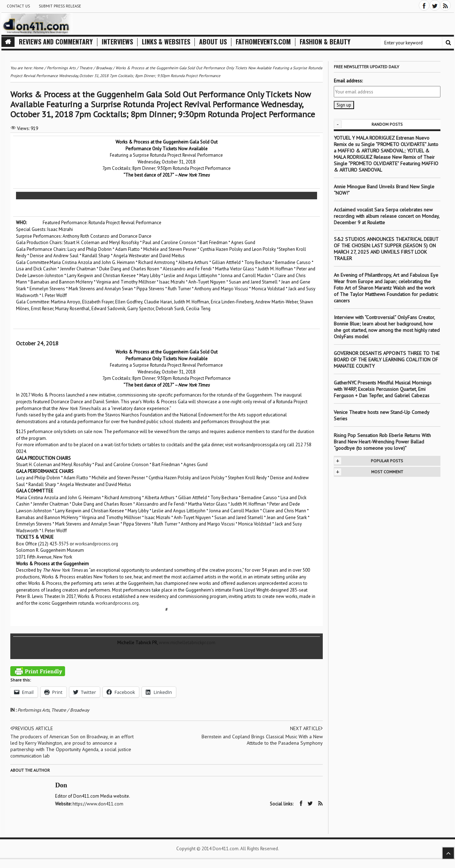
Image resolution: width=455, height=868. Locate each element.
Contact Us (18, 6)
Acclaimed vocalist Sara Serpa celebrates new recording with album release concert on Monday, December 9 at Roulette (387, 216)
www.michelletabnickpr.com (187, 643)
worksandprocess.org (97, 544)
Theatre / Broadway (70, 710)
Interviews (117, 42)
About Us (213, 42)
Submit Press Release (60, 6)
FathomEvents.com (263, 42)
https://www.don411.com (98, 804)
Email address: (348, 81)
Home (38, 68)
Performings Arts (33, 710)
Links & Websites (166, 42)
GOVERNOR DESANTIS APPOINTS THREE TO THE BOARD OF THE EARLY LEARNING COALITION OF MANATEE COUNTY (387, 360)
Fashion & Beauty (325, 42)
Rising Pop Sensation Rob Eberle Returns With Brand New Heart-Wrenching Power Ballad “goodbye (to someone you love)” (382, 442)
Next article (306, 728)
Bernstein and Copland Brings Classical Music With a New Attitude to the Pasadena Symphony (262, 740)
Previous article (32, 728)
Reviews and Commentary (56, 42)
